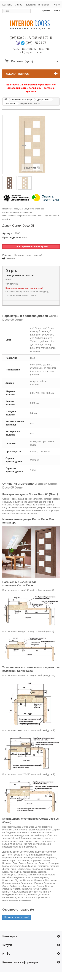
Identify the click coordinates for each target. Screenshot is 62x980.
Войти (57, 11)
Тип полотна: (12, 284)
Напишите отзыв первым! (28, 255)
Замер (19, 5)
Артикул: (8, 233)
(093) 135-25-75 (36, 43)
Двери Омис (43, 100)
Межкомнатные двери (22, 100)
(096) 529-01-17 (20, 38)
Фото (57, 5)
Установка (43, 5)
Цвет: (8, 280)
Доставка (31, 5)
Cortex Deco (9, 103)
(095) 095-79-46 (42, 38)
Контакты (7, 5)
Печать (11, 258)
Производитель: (12, 237)
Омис (25, 237)
